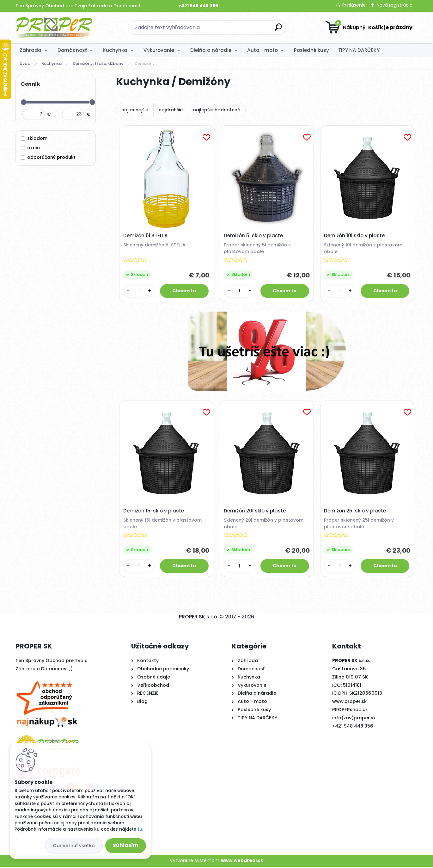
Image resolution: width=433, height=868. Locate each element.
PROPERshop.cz (350, 711)
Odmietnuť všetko (74, 846)
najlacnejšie (135, 110)
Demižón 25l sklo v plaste (355, 512)
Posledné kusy (311, 50)
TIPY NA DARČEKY (359, 50)
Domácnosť (72, 50)
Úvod (25, 63)
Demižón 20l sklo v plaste (255, 512)
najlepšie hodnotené (217, 110)
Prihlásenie (354, 5)
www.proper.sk (349, 703)
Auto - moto (262, 50)
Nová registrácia (395, 5)
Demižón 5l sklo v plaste (254, 236)
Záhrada (30, 50)
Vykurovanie (159, 50)
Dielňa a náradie (211, 50)
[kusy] (139, 291)
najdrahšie (171, 110)
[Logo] (54, 28)
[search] (278, 30)
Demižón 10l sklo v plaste (355, 236)
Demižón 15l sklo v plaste (154, 512)
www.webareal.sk (242, 862)
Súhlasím (126, 845)
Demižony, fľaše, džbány (98, 63)
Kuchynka (115, 50)
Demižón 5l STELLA (146, 236)
